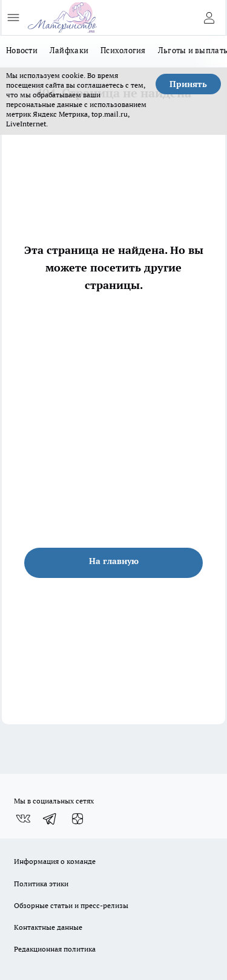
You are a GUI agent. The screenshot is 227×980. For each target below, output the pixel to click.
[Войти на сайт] (209, 18)
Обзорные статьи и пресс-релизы (71, 905)
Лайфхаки (69, 50)
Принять (188, 84)
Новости (22, 50)
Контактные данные (48, 927)
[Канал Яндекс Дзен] (77, 819)
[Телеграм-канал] (50, 819)
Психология (123, 50)
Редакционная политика (55, 949)
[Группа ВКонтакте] (23, 819)
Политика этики (41, 884)
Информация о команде (55, 861)
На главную (114, 561)
